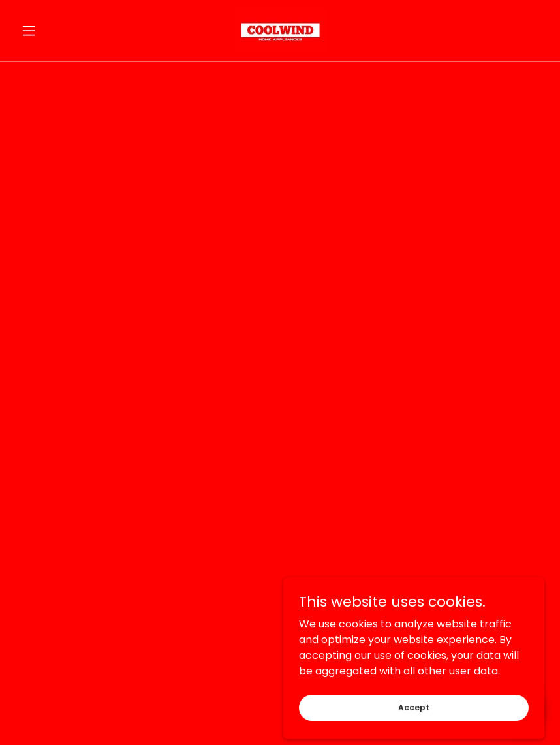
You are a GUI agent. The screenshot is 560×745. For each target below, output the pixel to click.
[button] (55, 31)
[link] (280, 31)
